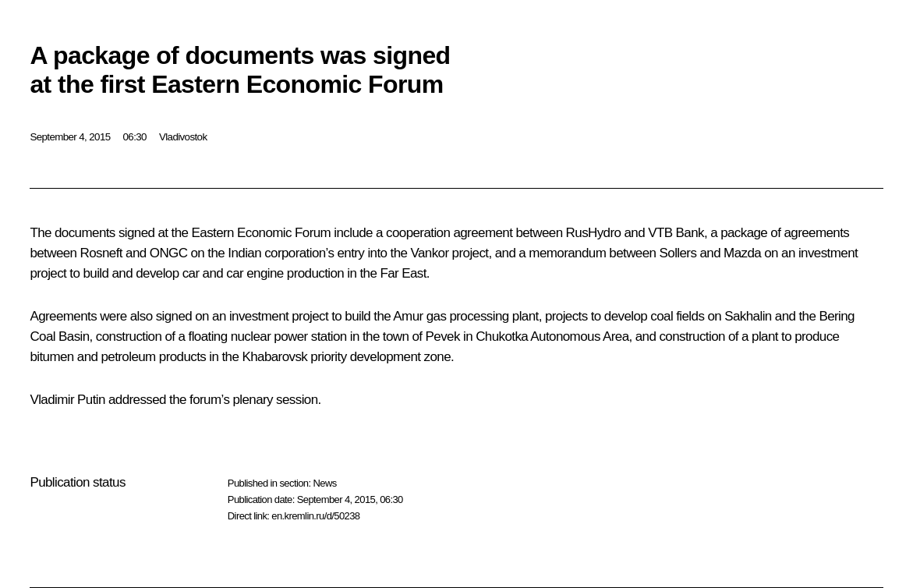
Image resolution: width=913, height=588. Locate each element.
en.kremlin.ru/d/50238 (315, 516)
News (324, 483)
